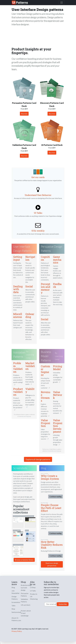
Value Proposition (45, 423)
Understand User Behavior (38, 195)
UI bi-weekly (38, 231)
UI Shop (33, 587)
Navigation (30, 258)
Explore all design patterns (38, 459)
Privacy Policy (17, 631)
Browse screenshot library (24, 560)
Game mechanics (57, 260)
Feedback (57, 285)
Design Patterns (15, 598)
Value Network (58, 395)
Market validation (30, 366)
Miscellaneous (18, 315)
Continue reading (55, 496)
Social (29, 286)
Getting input (18, 258)
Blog (13, 587)
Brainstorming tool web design (26, 588)
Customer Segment (45, 371)
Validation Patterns (19, 354)
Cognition (45, 258)
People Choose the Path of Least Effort (51, 508)
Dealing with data (18, 289)
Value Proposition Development (58, 426)
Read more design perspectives (52, 564)
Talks (13, 606)
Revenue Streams (46, 396)
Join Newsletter (16, 592)
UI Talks (38, 213)
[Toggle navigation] (62, 3)
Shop (13, 609)
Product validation (18, 392)
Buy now (24, 114)
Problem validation (18, 367)
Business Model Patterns (46, 356)
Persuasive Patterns (25, 595)
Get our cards (38, 177)
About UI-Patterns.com (16, 619)
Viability (30, 390)
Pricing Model (58, 368)
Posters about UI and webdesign (26, 613)
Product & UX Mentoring (34, 596)
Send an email (16, 612)
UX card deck (26, 605)
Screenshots (16, 602)
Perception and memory (46, 288)
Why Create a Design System (50, 477)
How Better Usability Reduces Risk (52, 545)
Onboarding (30, 315)
